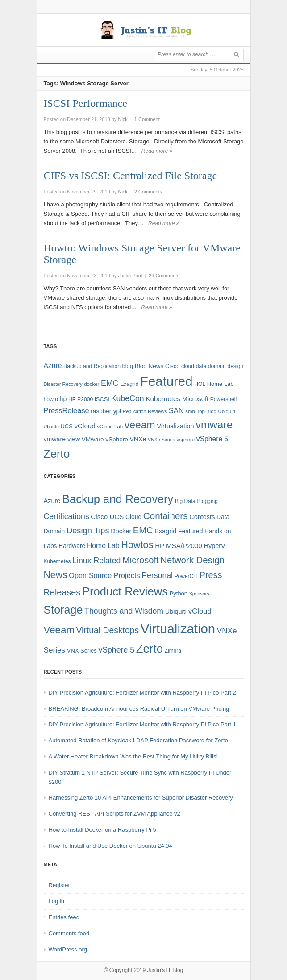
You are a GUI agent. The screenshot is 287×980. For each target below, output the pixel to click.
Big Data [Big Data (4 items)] (185, 501)
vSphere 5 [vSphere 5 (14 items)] (212, 439)
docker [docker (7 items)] (92, 384)
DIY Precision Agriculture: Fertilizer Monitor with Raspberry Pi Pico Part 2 (142, 693)
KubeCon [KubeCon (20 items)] (128, 398)
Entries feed (64, 917)
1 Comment (147, 119)
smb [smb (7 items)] (190, 411)
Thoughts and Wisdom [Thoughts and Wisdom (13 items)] (124, 611)
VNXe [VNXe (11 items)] (138, 439)
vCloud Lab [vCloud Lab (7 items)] (110, 427)
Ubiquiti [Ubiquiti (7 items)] (226, 411)
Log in (56, 901)
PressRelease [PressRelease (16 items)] (67, 410)
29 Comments (164, 276)
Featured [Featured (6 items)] (190, 531)
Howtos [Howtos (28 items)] (137, 545)
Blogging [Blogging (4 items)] (207, 501)
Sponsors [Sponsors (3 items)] (199, 594)
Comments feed (69, 933)
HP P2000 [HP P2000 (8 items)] (81, 399)
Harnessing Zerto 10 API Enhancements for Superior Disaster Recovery (141, 798)
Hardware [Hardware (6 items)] (72, 546)
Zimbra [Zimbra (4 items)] (173, 651)
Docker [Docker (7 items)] (121, 531)
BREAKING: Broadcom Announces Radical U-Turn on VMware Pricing (139, 709)
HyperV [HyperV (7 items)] (214, 546)
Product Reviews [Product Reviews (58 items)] (125, 591)
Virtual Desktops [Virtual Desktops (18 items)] (108, 630)
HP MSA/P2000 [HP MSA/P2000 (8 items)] (179, 546)
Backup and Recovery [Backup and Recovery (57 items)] (118, 499)
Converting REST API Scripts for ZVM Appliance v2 (114, 814)
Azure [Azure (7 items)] (52, 501)
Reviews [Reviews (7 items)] (157, 411)
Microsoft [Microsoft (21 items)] (141, 560)
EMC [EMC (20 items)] (110, 383)
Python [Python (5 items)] (179, 593)
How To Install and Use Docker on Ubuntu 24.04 (110, 846)
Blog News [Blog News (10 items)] (149, 366)
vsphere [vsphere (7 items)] (186, 440)
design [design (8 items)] (235, 366)
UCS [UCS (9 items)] (67, 426)
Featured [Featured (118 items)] (166, 381)
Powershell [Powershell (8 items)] (224, 399)
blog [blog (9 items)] (128, 366)
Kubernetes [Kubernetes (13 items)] (163, 399)
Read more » (157, 151)
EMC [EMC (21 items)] (143, 530)
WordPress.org (68, 949)
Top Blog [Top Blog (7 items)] (206, 411)
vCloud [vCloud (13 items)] (85, 426)
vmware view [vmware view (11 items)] (62, 439)
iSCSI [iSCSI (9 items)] (102, 399)
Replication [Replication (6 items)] (135, 411)
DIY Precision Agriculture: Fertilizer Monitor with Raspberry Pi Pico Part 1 (142, 724)
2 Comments (148, 192)
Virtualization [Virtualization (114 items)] (178, 629)
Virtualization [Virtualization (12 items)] (175, 426)
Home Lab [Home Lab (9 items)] (220, 384)
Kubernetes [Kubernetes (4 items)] (57, 561)
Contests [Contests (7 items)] (202, 517)
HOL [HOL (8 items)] (200, 384)
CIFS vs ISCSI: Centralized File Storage (131, 176)
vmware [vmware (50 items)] (214, 425)
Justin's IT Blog (165, 970)
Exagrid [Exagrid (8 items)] (129, 384)
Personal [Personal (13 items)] (157, 575)
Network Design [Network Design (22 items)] (192, 560)
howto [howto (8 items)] (51, 399)
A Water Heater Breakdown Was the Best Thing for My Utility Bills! (133, 756)
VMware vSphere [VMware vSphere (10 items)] (105, 439)
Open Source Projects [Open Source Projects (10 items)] (104, 575)
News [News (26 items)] (56, 575)
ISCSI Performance (85, 103)
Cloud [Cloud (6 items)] (133, 517)
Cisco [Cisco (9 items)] (172, 366)
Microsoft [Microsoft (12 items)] (195, 399)
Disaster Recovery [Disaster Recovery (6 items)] (63, 384)
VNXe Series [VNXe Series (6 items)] (161, 440)
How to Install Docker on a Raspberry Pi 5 (102, 830)
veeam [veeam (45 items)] (140, 425)
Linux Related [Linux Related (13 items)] (96, 561)
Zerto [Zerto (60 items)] (150, 649)
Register (59, 885)
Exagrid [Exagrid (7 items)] (165, 531)
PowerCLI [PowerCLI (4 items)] (186, 576)
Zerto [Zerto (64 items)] (57, 454)
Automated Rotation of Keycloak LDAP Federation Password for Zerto (138, 740)
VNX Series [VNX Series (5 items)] (82, 651)
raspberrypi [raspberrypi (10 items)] (106, 411)
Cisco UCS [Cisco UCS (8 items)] (107, 517)
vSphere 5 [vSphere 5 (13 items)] (116, 650)
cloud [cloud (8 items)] (188, 366)
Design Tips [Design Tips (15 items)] (88, 530)
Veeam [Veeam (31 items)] (59, 630)
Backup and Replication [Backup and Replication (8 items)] (92, 366)
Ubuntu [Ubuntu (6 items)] (51, 427)
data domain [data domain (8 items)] (211, 366)
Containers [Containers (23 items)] (166, 516)
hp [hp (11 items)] (63, 399)
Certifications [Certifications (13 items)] (67, 516)
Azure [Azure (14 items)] (53, 366)
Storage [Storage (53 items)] (63, 610)
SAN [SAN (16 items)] (176, 410)
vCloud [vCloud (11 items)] (200, 611)
